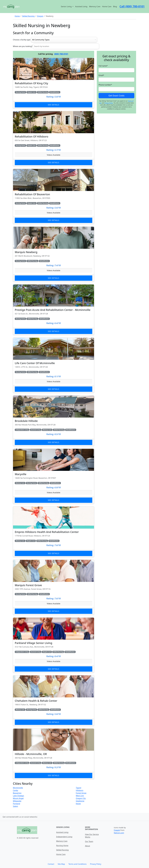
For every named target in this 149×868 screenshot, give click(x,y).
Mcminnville (18, 788)
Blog (115, 7)
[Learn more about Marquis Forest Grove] (54, 587)
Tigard (78, 788)
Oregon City (81, 798)
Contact (51, 864)
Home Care (107, 7)
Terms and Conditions (77, 864)
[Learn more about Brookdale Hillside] (54, 421)
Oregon (40, 16)
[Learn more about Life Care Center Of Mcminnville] (54, 365)
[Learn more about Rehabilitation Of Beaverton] (54, 196)
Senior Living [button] (66, 7)
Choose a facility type (22, 40)
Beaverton (17, 793)
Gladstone (80, 801)
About (87, 846)
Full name (103, 66)
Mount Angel (18, 798)
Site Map (61, 864)
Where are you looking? (23, 46)
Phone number (105, 85)
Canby (16, 790)
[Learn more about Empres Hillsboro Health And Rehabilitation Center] (54, 532)
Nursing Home (62, 846)
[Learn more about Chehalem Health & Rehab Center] (54, 701)
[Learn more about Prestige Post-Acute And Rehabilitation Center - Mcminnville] (54, 310)
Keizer (78, 804)
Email (101, 75)
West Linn (80, 796)
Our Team (89, 841)
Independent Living (64, 837)
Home (17, 16)
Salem (15, 806)
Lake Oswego (18, 796)
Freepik (117, 830)
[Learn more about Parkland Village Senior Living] (54, 645)
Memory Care (95, 7)
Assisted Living (81, 7)
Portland (17, 804)
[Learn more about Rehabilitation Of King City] (54, 83)
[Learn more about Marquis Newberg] (54, 254)
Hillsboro (80, 790)
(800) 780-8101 (61, 54)
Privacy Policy (109, 103)
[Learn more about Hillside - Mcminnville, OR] (54, 754)
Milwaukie (17, 801)
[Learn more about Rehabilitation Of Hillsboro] (54, 139)
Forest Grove (81, 793)
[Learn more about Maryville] (54, 476)
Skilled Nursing (28, 16)
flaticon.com (119, 833)
